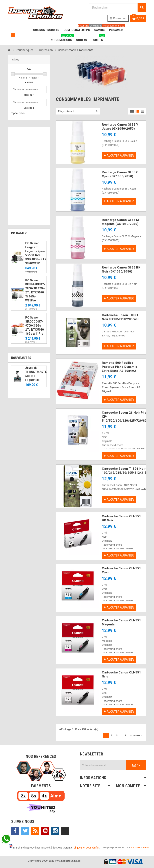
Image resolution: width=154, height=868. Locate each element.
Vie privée (136, 848)
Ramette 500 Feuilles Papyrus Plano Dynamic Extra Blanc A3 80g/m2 (120, 367)
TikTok (65, 831)
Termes (146, 848)
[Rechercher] (118, 8)
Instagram (55, 831)
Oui (19, 113)
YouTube (45, 831)
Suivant (137, 736)
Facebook (15, 831)
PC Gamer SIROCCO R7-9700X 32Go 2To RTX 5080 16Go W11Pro (34, 326)
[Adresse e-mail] (103, 765)
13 (125, 736)
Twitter (25, 831)
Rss (35, 831)
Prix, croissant (66, 111)
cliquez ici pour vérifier (86, 848)
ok (136, 765)
